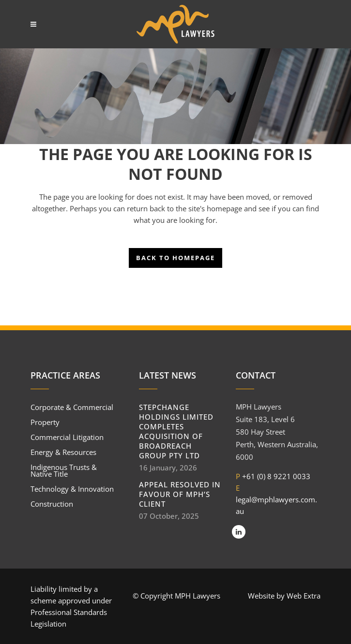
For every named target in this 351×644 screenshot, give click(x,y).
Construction (52, 504)
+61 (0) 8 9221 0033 (276, 476)
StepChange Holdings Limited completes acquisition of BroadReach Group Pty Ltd (176, 431)
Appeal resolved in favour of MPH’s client (180, 494)
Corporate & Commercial (72, 407)
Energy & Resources (63, 452)
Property (45, 422)
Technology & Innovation (72, 489)
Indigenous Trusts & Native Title (64, 470)
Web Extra (304, 596)
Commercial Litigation (67, 437)
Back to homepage (175, 258)
